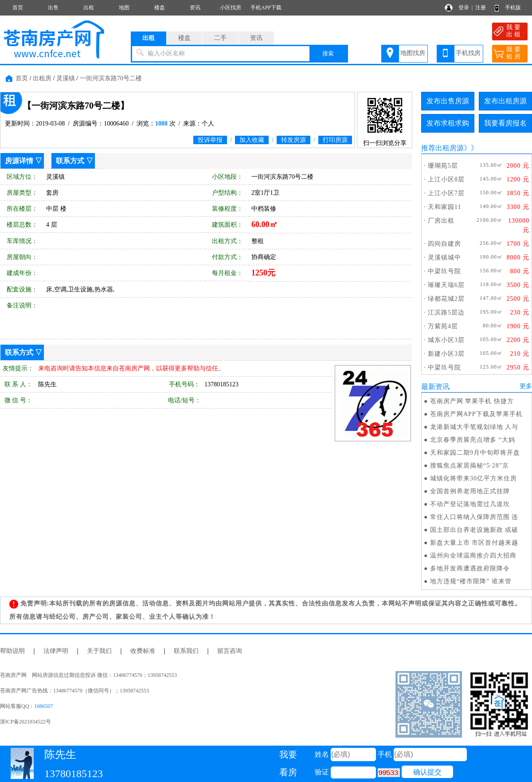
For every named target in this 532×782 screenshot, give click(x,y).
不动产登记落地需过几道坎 (470, 504)
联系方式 (70, 161)
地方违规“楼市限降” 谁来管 (471, 581)
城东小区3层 (446, 340)
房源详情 (19, 161)
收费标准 (143, 651)
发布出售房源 (448, 101)
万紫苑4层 (443, 326)
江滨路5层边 (446, 312)
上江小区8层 (446, 179)
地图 (124, 8)
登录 (464, 8)
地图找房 (413, 53)
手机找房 (468, 53)
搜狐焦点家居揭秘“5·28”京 (469, 466)
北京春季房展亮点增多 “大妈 (473, 440)
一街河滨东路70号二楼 (111, 78)
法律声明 (56, 651)
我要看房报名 (505, 123)
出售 (53, 8)
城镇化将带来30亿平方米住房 (473, 478)
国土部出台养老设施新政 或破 (474, 530)
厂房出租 (441, 221)
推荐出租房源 (442, 148)
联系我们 (186, 651)
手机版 (513, 8)
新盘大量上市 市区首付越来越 (474, 543)
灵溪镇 (66, 78)
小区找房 (231, 8)
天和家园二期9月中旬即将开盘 (475, 453)
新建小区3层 (446, 354)
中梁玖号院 (444, 271)
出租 (89, 8)
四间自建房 (444, 244)
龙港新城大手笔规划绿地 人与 (474, 427)
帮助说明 (12, 651)
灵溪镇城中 (444, 257)
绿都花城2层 (446, 299)
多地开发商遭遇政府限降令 (470, 568)
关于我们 (99, 651)
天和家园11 (444, 207)
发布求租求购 (448, 123)
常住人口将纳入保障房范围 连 (474, 517)
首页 (18, 8)
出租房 (42, 78)
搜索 (328, 53)
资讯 (195, 8)
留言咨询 (230, 651)
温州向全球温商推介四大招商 (473, 556)
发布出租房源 (505, 101)
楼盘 (160, 8)
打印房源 (335, 140)
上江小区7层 (446, 193)
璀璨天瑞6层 (446, 285)
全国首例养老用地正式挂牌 (470, 491)
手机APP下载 (266, 8)
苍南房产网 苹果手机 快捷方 (472, 401)
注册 (481, 8)
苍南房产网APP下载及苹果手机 (476, 414)
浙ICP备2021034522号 (25, 722)
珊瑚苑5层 (443, 166)
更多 (526, 386)
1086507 (43, 706)
